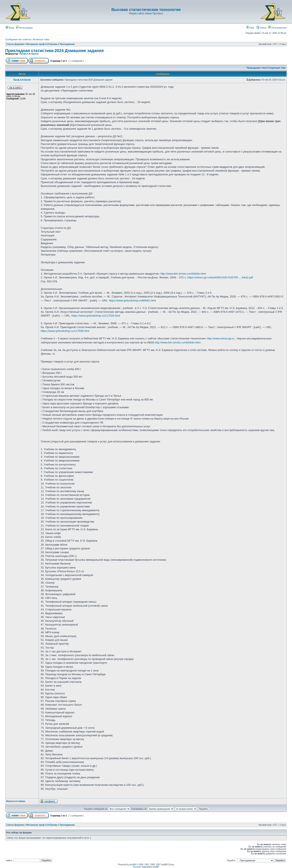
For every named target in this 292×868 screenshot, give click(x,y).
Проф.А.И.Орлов (29, 54)
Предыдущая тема (256, 68)
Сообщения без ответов (18, 39)
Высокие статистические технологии (146, 10)
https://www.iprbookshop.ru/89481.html (132, 300)
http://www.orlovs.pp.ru (221, 338)
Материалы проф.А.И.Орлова (42, 44)
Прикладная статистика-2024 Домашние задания (55, 51)
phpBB (133, 865)
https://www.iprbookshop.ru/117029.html (96, 316)
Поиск (261, 28)
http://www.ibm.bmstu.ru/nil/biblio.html (183, 274)
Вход (10, 28)
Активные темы (41, 39)
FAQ (250, 28)
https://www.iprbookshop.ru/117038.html (65, 331)
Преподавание (67, 44)
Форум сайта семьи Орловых (146, 13)
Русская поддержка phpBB (146, 867)
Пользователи (277, 28)
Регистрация (24, 28)
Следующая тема (277, 68)
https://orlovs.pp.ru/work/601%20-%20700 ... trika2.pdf (220, 277)
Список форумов (15, 44)
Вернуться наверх (16, 801)
